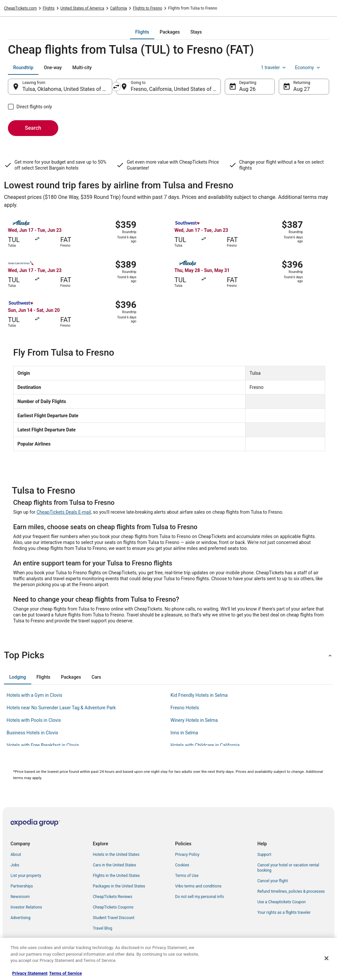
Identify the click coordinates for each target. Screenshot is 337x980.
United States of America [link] (82, 8)
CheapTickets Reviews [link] (113, 897)
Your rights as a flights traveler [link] (284, 912)
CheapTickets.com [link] (20, 8)
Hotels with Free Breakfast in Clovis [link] (43, 745)
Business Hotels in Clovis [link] (32, 733)
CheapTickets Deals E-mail (64, 512)
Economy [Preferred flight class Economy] (308, 68)
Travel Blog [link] (103, 928)
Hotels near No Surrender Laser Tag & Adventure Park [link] (61, 708)
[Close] (326, 958)
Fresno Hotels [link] (185, 708)
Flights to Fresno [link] (148, 8)
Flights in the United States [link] (116, 876)
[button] (168, 655)
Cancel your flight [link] (273, 881)
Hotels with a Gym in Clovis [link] (34, 695)
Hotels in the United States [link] (116, 855)
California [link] (119, 8)
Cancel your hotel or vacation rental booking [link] (288, 868)
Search (33, 128)
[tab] (142, 32)
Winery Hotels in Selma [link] (194, 720)
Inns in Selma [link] (184, 733)
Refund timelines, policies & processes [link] (291, 891)
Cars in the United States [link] (114, 865)
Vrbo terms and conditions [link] (198, 886)
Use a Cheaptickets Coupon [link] (282, 902)
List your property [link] (26, 876)
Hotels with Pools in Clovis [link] (34, 720)
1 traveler (274, 68)
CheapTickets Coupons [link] (113, 907)
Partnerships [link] (22, 886)
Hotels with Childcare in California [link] (205, 745)
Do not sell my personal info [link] (199, 897)
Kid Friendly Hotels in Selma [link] (199, 695)
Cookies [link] (182, 865)
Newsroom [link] (20, 897)
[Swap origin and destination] (116, 87)
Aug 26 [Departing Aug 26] (247, 89)
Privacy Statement (30, 973)
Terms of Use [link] (187, 876)
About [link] (16, 855)
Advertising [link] (20, 918)
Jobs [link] (15, 865)
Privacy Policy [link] (187, 855)
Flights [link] (49, 8)
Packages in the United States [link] (119, 886)
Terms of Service (65, 973)
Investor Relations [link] (26, 907)
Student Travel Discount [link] (114, 918)
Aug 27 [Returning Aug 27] (301, 89)
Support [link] (264, 855)
